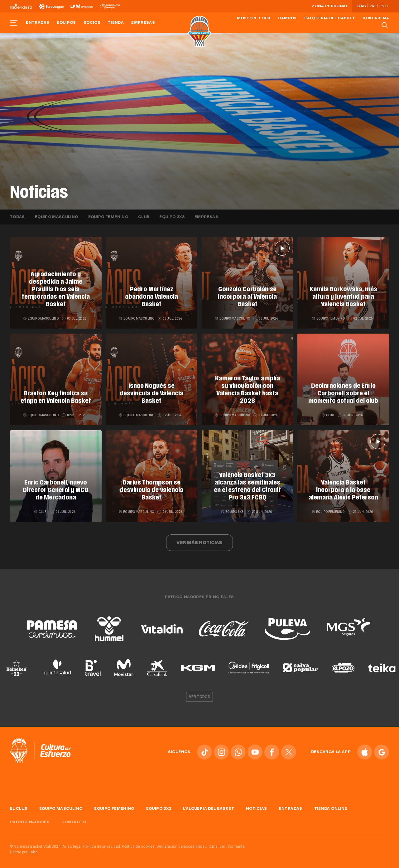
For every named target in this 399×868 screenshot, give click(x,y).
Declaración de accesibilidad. (182, 844)
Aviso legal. (72, 844)
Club (144, 217)
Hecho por (24, 850)
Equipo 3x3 (172, 217)
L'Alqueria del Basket (330, 18)
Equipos (66, 23)
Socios (92, 23)
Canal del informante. (227, 844)
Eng (383, 6)
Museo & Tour (254, 18)
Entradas (38, 23)
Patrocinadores (30, 820)
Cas (362, 6)
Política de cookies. (139, 844)
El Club (19, 807)
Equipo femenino (108, 217)
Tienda (116, 23)
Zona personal (330, 6)
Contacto (74, 820)
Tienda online (331, 807)
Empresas (143, 23)
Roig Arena (376, 18)
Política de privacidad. (102, 844)
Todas (17, 217)
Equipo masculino (57, 217)
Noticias (257, 807)
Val (373, 6)
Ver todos (199, 695)
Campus (287, 18)
